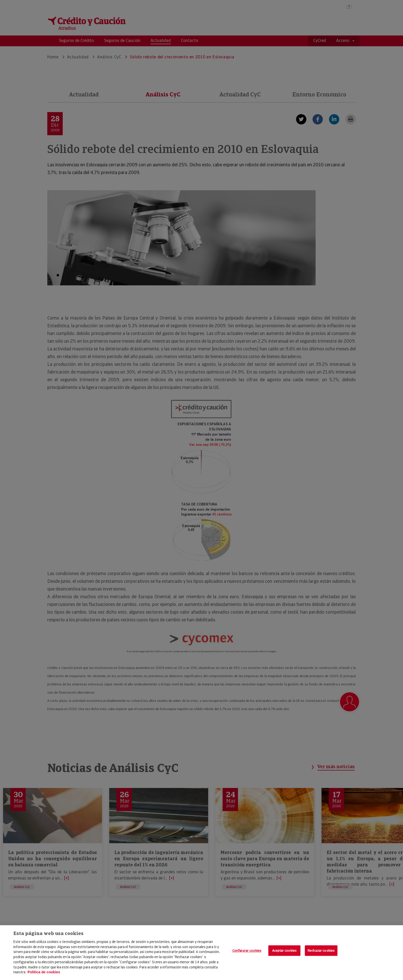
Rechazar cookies (321, 951)
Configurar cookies (247, 951)
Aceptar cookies (284, 951)
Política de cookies (44, 972)
